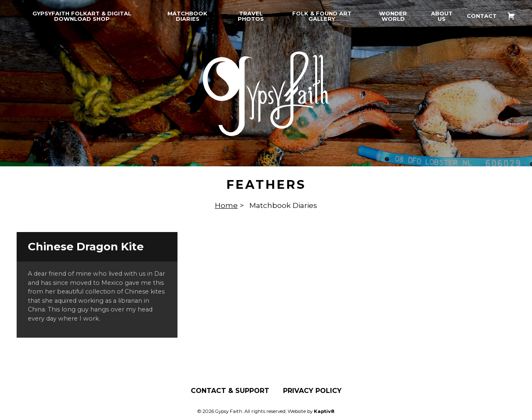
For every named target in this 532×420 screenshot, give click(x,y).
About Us (442, 16)
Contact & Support (230, 391)
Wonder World (393, 16)
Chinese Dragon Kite (86, 247)
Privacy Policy (312, 391)
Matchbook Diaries (187, 16)
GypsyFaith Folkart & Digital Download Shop (82, 16)
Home (226, 205)
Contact (482, 16)
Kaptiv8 (324, 411)
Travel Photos (251, 16)
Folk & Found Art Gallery (322, 16)
